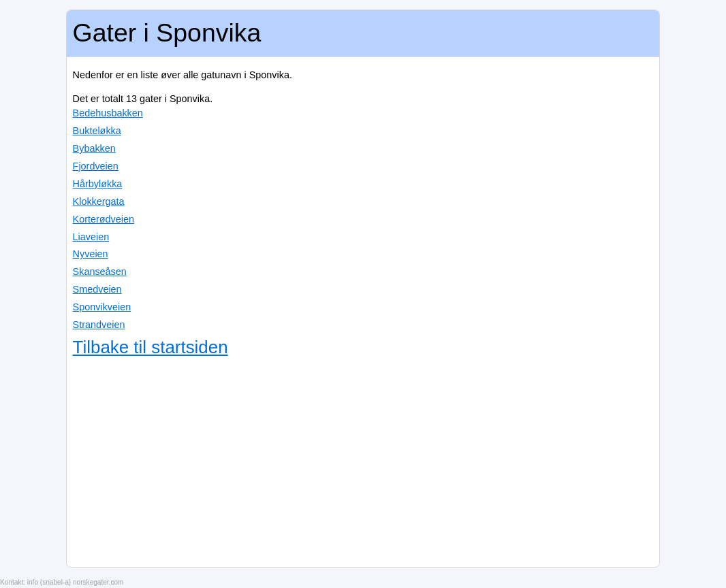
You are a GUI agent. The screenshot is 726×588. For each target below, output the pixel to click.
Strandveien (99, 325)
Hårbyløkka (98, 184)
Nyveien (91, 254)
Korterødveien (104, 219)
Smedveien (97, 289)
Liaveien (91, 237)
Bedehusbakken (108, 113)
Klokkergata (99, 201)
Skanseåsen (100, 272)
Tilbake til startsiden (151, 347)
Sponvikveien (102, 307)
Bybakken (94, 148)
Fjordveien (96, 166)
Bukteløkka (97, 131)
